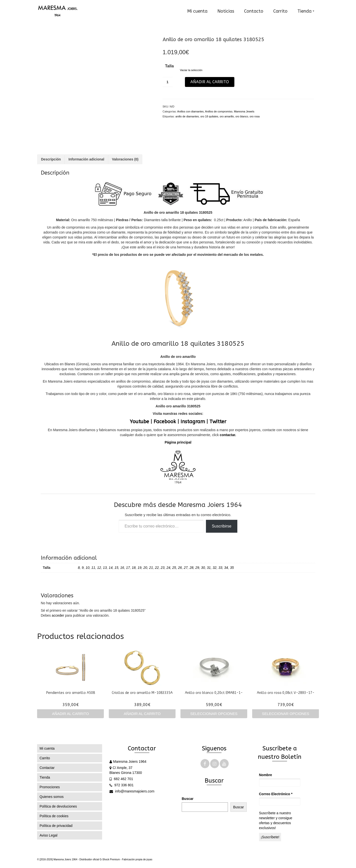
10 (88, 568)
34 (226, 568)
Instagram (193, 422)
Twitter (218, 422)
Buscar (188, 799)
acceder (58, 615)
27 (186, 568)
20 (145, 568)
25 (174, 568)
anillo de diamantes (187, 116)
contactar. (227, 435)
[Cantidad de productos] (168, 82)
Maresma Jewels (244, 111)
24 (168, 568)
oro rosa (255, 116)
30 (203, 568)
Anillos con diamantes (190, 111)
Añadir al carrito (210, 82)
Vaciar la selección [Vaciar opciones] (191, 70)
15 (116, 568)
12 (99, 568)
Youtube (139, 422)
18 (134, 568)
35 (232, 568)
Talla (169, 66)
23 (163, 568)
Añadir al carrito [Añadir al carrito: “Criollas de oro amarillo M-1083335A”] (142, 714)
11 (93, 568)
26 (180, 568)
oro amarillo (227, 116)
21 (151, 568)
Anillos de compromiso (219, 111)
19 (139, 568)
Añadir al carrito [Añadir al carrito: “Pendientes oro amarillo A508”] (70, 714)
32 (215, 568)
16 (122, 568)
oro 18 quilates (209, 116)
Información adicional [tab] (86, 159)
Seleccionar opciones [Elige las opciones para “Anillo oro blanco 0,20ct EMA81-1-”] (214, 714)
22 (157, 568)
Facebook (165, 422)
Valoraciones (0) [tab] (125, 159)
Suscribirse (222, 526)
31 (209, 568)
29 (197, 568)
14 (111, 568)
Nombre (266, 775)
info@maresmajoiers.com (132, 791)
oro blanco (242, 116)
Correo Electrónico (276, 794)
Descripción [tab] (51, 159)
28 (192, 568)
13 (105, 568)
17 (128, 568)
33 (220, 568)
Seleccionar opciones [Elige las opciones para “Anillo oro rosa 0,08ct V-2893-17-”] (286, 714)
